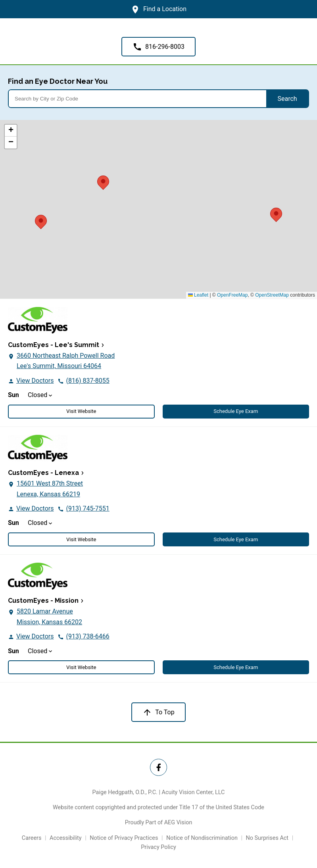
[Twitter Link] (158, 767)
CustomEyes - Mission (43, 601)
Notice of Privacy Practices (124, 838)
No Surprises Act (267, 838)
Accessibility (66, 838)
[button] (276, 214)
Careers (32, 838)
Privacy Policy (158, 847)
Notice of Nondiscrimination (202, 838)
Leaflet (198, 295)
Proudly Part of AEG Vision (159, 823)
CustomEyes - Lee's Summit (54, 345)
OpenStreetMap (272, 295)
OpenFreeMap (232, 295)
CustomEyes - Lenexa (43, 473)
